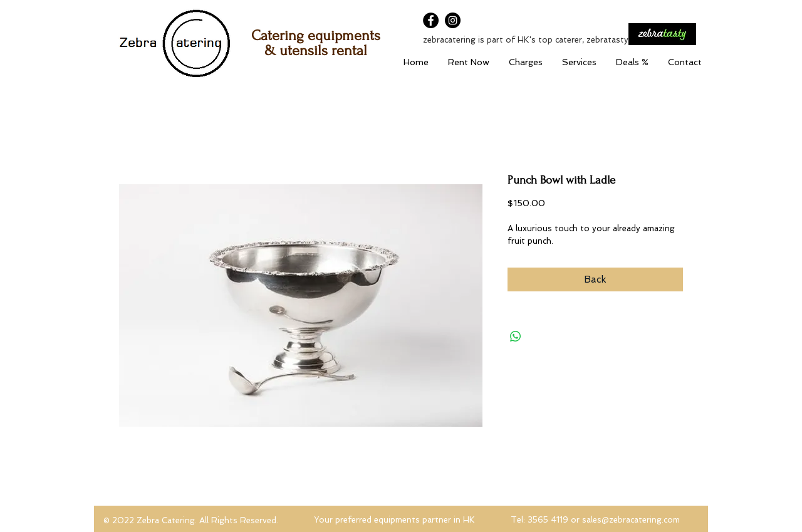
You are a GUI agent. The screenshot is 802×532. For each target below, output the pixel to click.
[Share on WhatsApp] (516, 336)
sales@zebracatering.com (631, 520)
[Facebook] (431, 20)
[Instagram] (453, 20)
